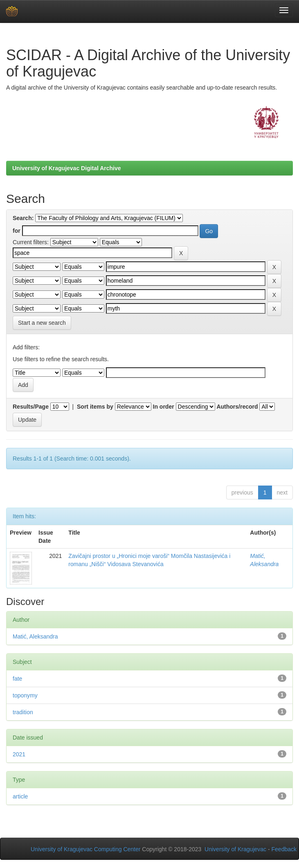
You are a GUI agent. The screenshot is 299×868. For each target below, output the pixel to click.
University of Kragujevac (235, 849)
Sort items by (95, 407)
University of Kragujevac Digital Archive (67, 168)
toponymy (25, 695)
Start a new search (42, 323)
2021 (19, 754)
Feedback (284, 849)
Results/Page (31, 407)
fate (17, 679)
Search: (23, 218)
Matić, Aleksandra (35, 636)
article (20, 796)
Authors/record (237, 407)
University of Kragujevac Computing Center (85, 849)
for (17, 231)
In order (164, 407)
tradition (23, 712)
